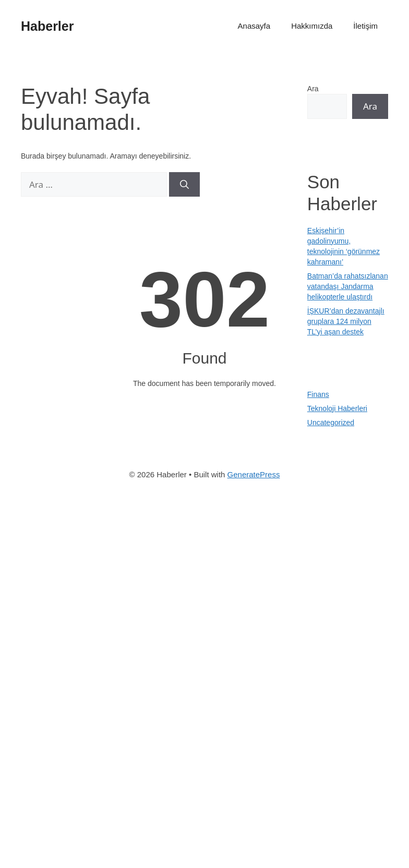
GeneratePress (254, 474)
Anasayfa (254, 26)
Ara (313, 89)
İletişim (365, 26)
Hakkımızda (312, 26)
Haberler (47, 26)
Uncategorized (331, 423)
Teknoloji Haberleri (337, 408)
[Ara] (184, 185)
